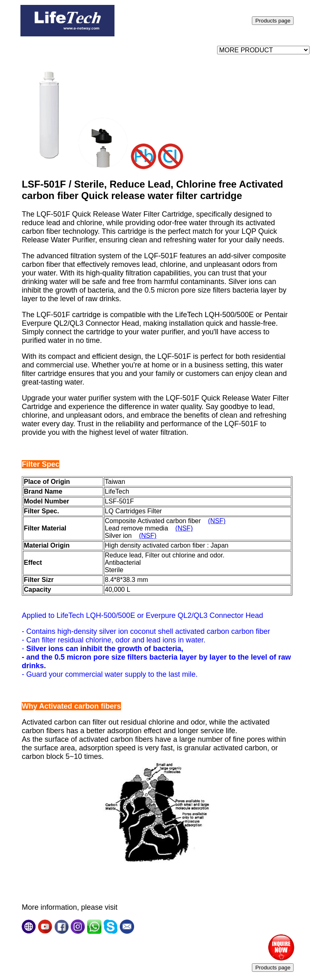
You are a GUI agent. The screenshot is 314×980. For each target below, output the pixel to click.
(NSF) (217, 521)
